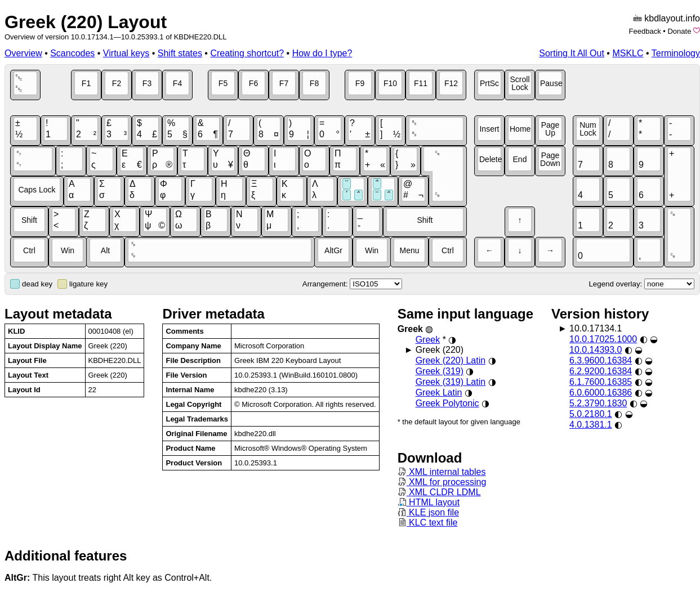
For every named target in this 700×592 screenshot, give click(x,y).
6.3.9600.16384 (601, 360)
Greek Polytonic (447, 403)
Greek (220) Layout (86, 22)
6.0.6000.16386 (601, 393)
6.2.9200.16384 (601, 371)
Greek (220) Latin (451, 360)
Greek (428, 340)
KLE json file (428, 512)
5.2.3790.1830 (598, 403)
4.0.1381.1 (591, 425)
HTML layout (429, 502)
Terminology (676, 53)
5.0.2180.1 (591, 414)
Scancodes (72, 53)
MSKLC (628, 53)
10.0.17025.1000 (603, 339)
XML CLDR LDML (439, 492)
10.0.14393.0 (596, 350)
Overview (23, 53)
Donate (679, 31)
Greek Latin (439, 393)
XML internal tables (442, 472)
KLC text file (428, 523)
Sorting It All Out (572, 53)
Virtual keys (126, 53)
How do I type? (322, 53)
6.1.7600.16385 (601, 382)
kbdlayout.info (672, 18)
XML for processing (442, 482)
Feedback (645, 31)
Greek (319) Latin (451, 382)
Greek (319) (440, 371)
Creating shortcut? (247, 53)
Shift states (180, 53)
